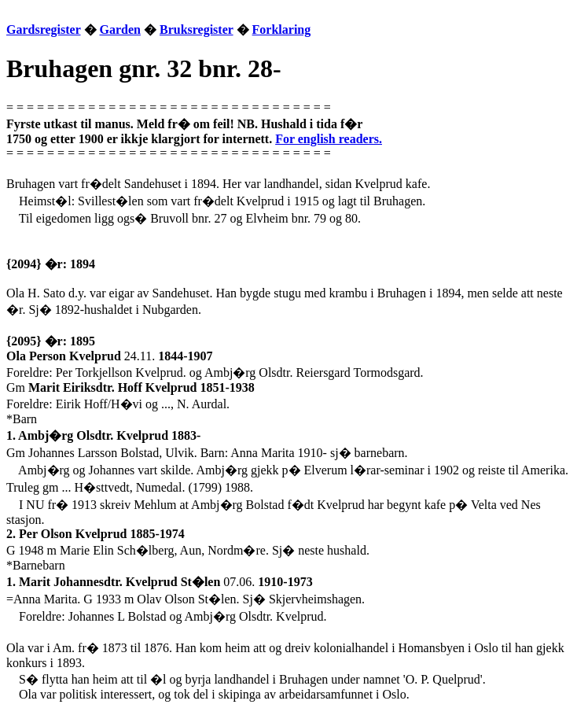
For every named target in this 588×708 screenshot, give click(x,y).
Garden (120, 29)
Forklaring (282, 29)
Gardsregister (44, 29)
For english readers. (329, 139)
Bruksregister (197, 29)
